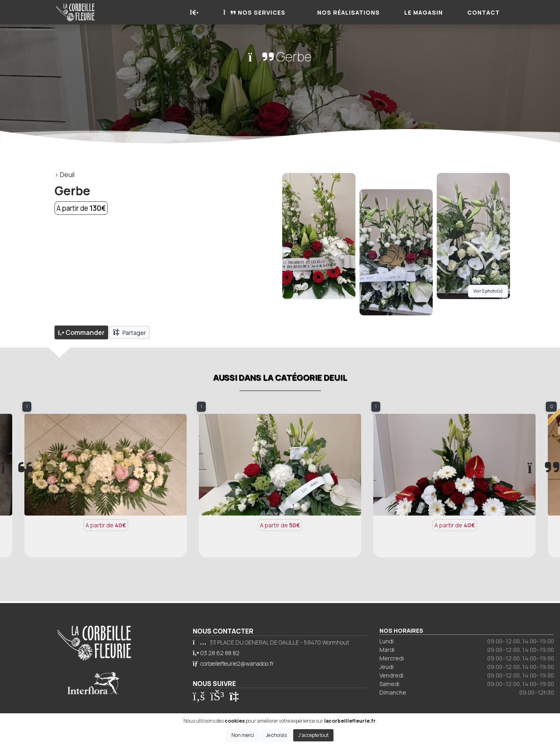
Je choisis (276, 735)
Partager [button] (130, 332)
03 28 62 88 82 (220, 653)
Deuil (67, 175)
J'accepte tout (313, 735)
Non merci (243, 735)
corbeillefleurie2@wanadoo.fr (237, 663)
